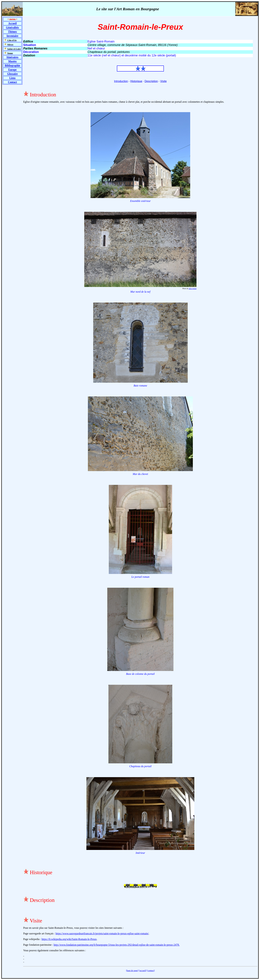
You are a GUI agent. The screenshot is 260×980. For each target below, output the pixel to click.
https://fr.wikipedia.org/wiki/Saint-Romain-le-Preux (69, 939)
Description (151, 81)
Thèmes (12, 32)
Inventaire (13, 36)
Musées (13, 61)
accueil (143, 970)
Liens (12, 78)
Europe (12, 70)
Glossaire (12, 74)
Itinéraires (12, 57)
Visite (163, 81)
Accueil (13, 23)
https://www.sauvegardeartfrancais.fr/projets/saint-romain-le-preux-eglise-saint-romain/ (102, 933)
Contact (12, 82)
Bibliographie (12, 65)
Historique (136, 81)
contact (151, 970)
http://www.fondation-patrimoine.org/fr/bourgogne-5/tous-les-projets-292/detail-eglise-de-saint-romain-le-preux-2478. (117, 945)
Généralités (12, 27)
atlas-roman (193, 289)
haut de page (132, 970)
